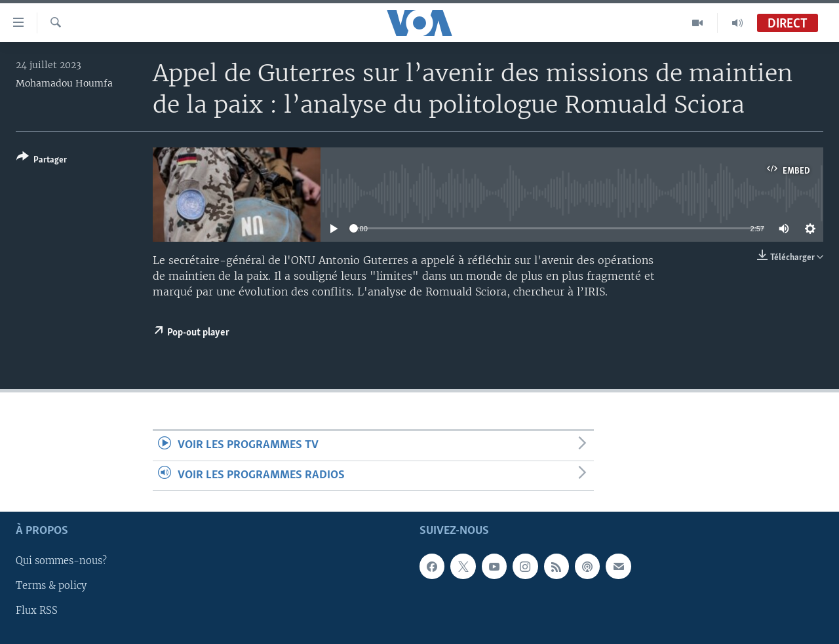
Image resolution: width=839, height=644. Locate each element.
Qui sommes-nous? (61, 561)
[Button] (42, 161)
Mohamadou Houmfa (64, 83)
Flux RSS (37, 611)
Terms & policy (51, 586)
